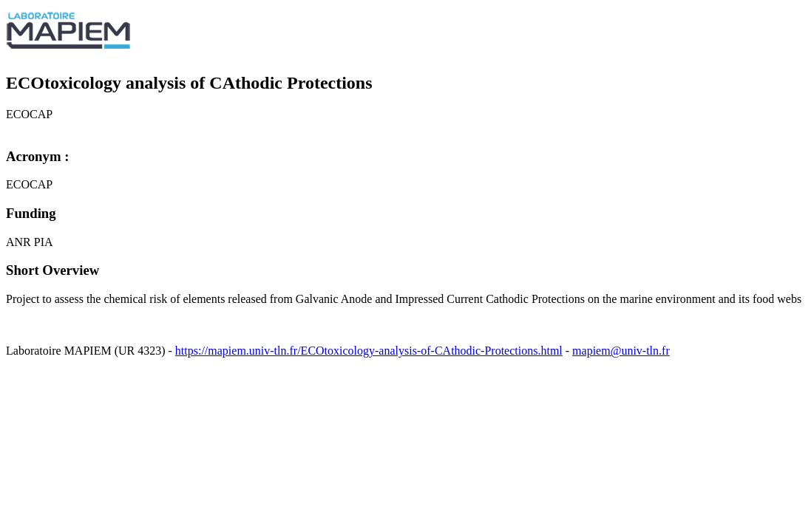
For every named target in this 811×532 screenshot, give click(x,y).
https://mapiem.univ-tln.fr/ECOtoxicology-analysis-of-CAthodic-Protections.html (369, 351)
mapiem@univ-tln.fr (621, 351)
